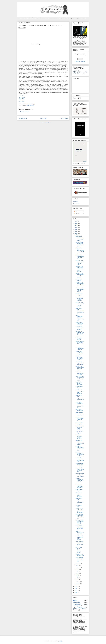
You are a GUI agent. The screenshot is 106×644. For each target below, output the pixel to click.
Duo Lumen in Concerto (79, 280)
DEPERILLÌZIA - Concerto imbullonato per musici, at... (80, 443)
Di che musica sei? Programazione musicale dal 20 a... (80, 311)
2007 (76, 590)
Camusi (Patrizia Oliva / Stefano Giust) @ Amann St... (80, 522)
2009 (76, 586)
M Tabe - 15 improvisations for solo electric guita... (80, 460)
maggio (78, 576)
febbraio (78, 582)
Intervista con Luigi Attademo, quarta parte (80, 348)
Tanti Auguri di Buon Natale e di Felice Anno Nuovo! (79, 239)
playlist (83, 610)
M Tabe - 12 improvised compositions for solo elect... (79, 486)
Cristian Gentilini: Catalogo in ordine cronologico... (79, 428)
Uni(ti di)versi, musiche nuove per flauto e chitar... (80, 368)
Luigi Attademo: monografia (79, 294)
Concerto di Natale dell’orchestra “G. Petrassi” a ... (80, 343)
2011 (76, 231)
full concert (83, 609)
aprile (77, 578)
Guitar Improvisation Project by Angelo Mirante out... (80, 318)
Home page (43, 118)
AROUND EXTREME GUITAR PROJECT (79, 437)
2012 (76, 229)
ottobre (78, 566)
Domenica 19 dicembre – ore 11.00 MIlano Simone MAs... (80, 333)
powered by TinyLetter (80, 61)
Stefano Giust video (79, 506)
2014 (76, 225)
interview (75, 609)
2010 (76, 233)
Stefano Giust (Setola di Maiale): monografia (79, 495)
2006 (76, 592)
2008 (76, 588)
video (75, 600)
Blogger (61, 641)
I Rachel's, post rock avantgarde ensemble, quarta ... (80, 275)
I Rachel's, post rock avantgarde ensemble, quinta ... (80, 263)
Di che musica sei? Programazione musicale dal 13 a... (80, 398)
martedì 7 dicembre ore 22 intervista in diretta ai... (79, 480)
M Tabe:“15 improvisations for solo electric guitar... (80, 448)
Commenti (77, 214)
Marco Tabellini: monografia (79, 423)
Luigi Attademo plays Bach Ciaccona (79, 338)
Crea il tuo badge (76, 204)
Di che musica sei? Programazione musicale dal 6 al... (80, 501)
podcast (80, 607)
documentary (76, 610)
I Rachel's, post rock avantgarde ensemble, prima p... (80, 305)
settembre (78, 568)
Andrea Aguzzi (28, 104)
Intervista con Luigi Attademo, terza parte (80, 353)
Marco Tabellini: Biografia (79, 490)
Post (76, 211)
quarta (28, 106)
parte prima (22, 96)
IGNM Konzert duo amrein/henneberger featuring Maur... (80, 378)
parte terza (21, 99)
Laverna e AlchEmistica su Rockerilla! (80, 533)
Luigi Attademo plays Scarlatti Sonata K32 (79, 324)
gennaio (78, 584)
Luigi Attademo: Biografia (79, 387)
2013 (76, 227)
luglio (77, 572)
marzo (77, 580)
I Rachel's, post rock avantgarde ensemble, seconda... (80, 290)
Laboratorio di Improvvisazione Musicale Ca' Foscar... (80, 257)
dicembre (78, 235)
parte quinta (22, 101)
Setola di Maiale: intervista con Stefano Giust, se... (79, 559)
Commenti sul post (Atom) (46, 122)
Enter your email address (80, 54)
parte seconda (22, 97)
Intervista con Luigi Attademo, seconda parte (80, 363)
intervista (76, 602)
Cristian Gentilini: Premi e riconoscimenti (79, 414)
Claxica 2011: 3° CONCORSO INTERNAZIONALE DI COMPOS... (80, 269)
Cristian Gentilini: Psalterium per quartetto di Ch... (79, 419)
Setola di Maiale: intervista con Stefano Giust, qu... (79, 516)
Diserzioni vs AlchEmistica (79, 410)
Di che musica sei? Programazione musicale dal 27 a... (80, 251)
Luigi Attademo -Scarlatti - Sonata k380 (79, 383)
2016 (76, 221)
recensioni (77, 604)
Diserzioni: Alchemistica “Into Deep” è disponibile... (79, 358)
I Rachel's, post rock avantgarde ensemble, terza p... (80, 284)
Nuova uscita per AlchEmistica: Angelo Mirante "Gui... (80, 244)
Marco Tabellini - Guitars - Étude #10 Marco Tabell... (80, 470)
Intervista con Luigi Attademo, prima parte (80, 373)
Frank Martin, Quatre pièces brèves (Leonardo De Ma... (79, 405)
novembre (78, 564)
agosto (78, 570)
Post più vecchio (64, 118)
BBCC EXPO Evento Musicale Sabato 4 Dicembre (79, 550)
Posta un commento (25, 112)
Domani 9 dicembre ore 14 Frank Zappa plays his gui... (80, 454)
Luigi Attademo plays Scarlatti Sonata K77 (79, 328)
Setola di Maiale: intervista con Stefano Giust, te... (79, 544)
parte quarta (22, 100)
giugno (78, 574)
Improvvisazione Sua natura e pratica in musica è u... (79, 299)
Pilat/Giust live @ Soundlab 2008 (80, 555)
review (86, 606)
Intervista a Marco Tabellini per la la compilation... (80, 465)
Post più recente (23, 118)
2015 (76, 223)
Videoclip (76, 606)
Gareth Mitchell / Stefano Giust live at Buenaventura (79, 511)
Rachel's (32, 106)
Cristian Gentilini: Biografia (79, 432)
